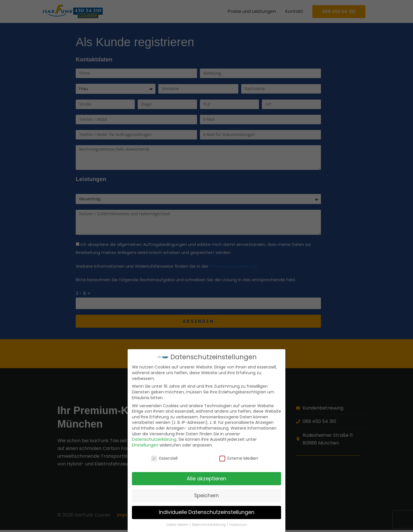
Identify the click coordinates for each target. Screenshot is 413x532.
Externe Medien (239, 458)
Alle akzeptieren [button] (206, 479)
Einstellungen (145, 445)
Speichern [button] (206, 496)
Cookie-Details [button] (178, 525)
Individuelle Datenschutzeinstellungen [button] (207, 512)
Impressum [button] (238, 525)
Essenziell (164, 458)
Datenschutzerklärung (154, 439)
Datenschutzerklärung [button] (209, 525)
